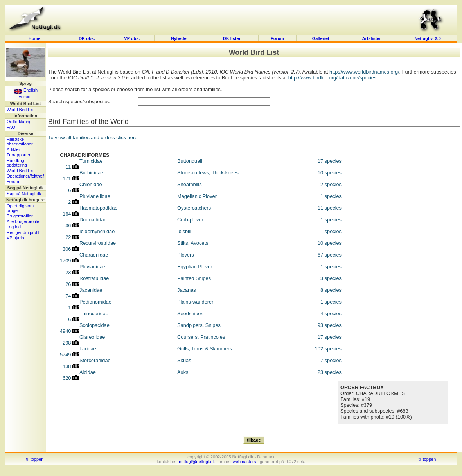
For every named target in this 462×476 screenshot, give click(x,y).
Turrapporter (19, 155)
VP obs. (132, 38)
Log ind (14, 227)
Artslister (371, 38)
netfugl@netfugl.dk (197, 462)
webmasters (244, 462)
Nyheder (180, 38)
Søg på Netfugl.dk (24, 194)
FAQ (11, 127)
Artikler (13, 149)
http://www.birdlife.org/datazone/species (333, 78)
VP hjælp (15, 238)
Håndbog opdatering (17, 163)
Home (35, 38)
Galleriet (321, 38)
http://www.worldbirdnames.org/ (364, 72)
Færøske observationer (20, 142)
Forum (277, 38)
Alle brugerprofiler (24, 221)
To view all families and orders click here (93, 137)
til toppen (35, 459)
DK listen (232, 38)
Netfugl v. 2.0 (428, 38)
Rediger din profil (23, 232)
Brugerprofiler (20, 216)
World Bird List (21, 110)
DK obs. (87, 38)
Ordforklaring (19, 122)
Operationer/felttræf (25, 176)
